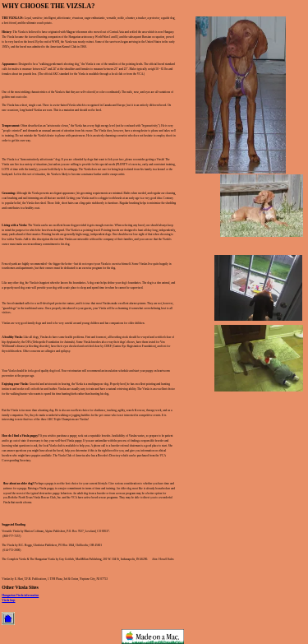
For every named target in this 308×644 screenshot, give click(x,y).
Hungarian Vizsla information (20, 595)
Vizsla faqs (8, 600)
